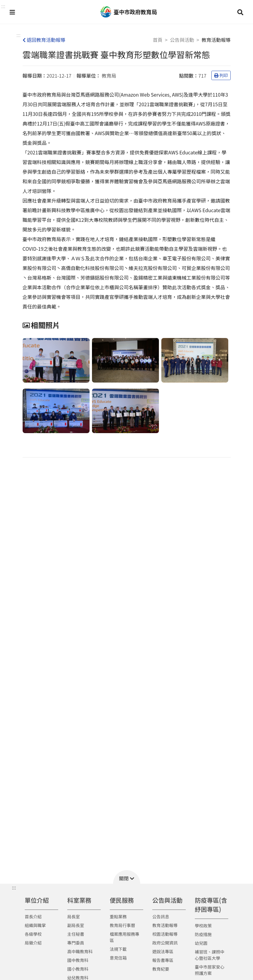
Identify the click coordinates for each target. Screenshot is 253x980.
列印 (221, 75)
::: (19, 35)
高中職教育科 (80, 951)
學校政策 (203, 926)
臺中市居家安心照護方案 (210, 970)
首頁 (158, 40)
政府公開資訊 (165, 943)
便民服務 (122, 900)
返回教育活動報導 (44, 40)
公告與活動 (182, 40)
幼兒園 (201, 943)
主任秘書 (76, 934)
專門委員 (76, 943)
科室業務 (79, 900)
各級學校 (33, 934)
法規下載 (118, 949)
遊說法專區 (163, 951)
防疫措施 (203, 934)
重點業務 (118, 916)
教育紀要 (161, 969)
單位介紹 (37, 900)
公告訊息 (161, 916)
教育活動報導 (165, 925)
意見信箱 (118, 958)
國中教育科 (78, 960)
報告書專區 (163, 960)
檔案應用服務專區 (125, 937)
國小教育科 (78, 969)
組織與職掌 (35, 925)
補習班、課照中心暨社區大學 (210, 955)
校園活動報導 (165, 934)
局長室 (74, 916)
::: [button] (3, 6)
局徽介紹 (33, 943)
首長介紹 (33, 916)
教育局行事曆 (122, 925)
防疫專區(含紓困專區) (211, 905)
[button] (12, 12)
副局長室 (76, 925)
